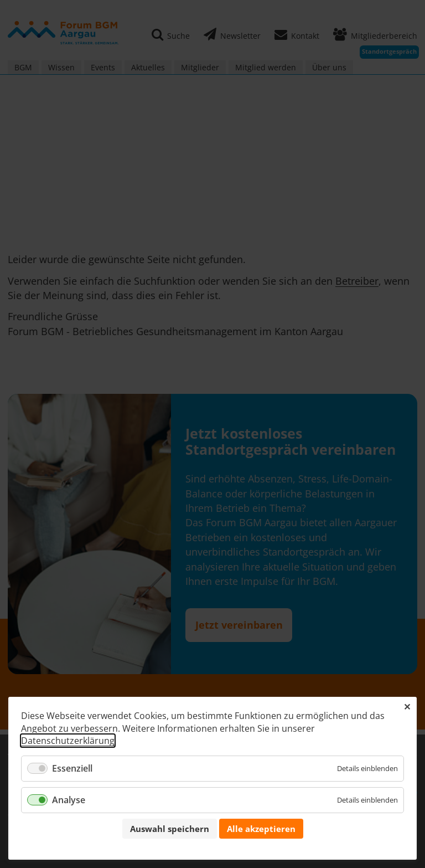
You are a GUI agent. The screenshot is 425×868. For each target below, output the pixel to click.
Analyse (69, 800)
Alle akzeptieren (261, 829)
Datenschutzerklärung (68, 741)
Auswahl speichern (170, 829)
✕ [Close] (407, 707)
